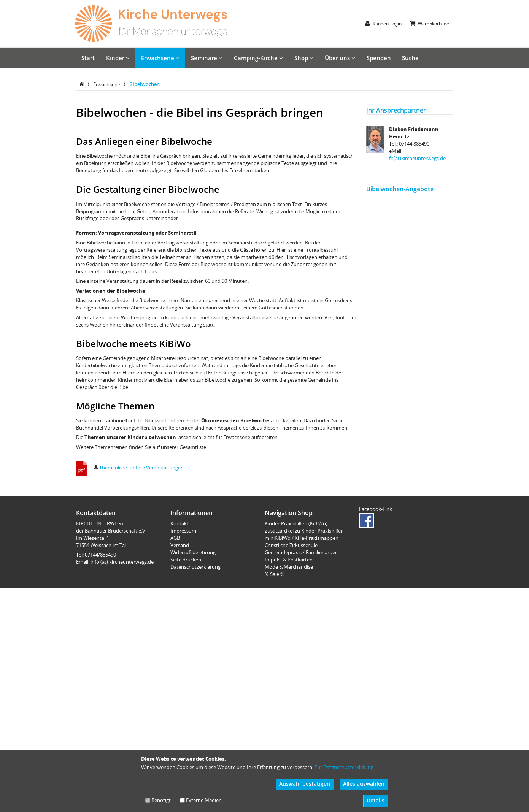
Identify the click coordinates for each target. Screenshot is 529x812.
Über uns (340, 58)
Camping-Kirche (258, 58)
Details (376, 800)
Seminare (207, 58)
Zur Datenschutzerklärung (344, 767)
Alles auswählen (364, 784)
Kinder (118, 58)
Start (88, 58)
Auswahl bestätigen (305, 784)
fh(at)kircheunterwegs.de (417, 316)
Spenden (379, 58)
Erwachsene (160, 58)
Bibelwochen (145, 242)
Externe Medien (201, 800)
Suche (410, 58)
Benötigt (158, 800)
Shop (304, 58)
